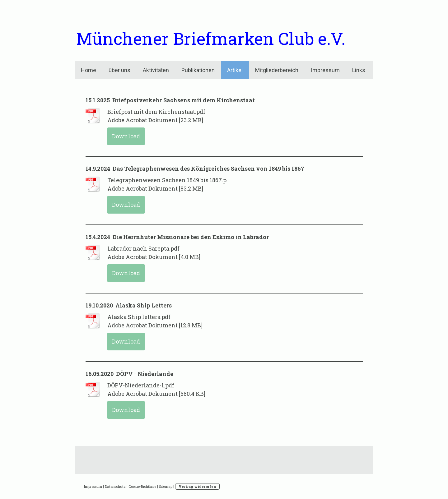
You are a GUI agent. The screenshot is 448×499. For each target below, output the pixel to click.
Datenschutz (115, 486)
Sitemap (166, 486)
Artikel (235, 70)
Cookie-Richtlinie (142, 486)
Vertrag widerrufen (197, 486)
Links (359, 70)
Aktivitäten (156, 70)
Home (89, 70)
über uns (119, 70)
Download (126, 136)
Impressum (325, 70)
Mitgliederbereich (277, 70)
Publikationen (198, 70)
